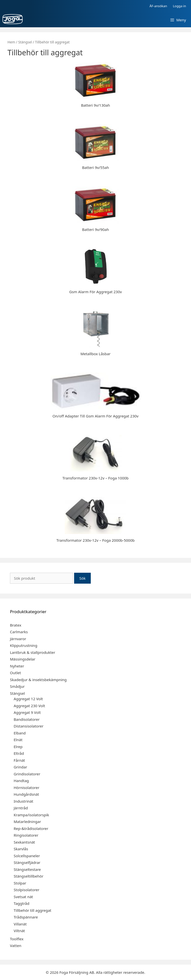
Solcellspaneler (27, 856)
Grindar (20, 767)
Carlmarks (19, 632)
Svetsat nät (23, 897)
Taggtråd (22, 903)
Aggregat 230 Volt (29, 706)
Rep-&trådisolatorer (31, 828)
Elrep (18, 747)
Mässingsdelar (23, 659)
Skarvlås (21, 849)
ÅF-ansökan (158, 6)
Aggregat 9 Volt (27, 712)
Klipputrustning (24, 645)
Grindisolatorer (27, 774)
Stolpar (20, 883)
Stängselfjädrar (27, 862)
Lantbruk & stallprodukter (33, 652)
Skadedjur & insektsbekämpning (38, 680)
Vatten (16, 946)
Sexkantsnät (24, 842)
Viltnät (19, 931)
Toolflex (17, 939)
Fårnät (19, 760)
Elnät (18, 740)
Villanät (20, 924)
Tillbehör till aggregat (32, 910)
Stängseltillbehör (28, 876)
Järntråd (21, 808)
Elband (20, 733)
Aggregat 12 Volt (28, 699)
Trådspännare (26, 917)
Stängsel (25, 42)
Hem (11, 42)
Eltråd (19, 753)
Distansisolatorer (29, 726)
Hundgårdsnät (26, 794)
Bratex (16, 625)
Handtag (21, 781)
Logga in (179, 6)
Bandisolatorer (27, 719)
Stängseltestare (27, 869)
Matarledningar (27, 822)
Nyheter (17, 666)
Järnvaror (18, 639)
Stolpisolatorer (26, 890)
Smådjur (17, 686)
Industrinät (24, 801)
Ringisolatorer (26, 835)
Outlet (15, 673)
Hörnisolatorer (26, 788)
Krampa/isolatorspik (31, 815)
